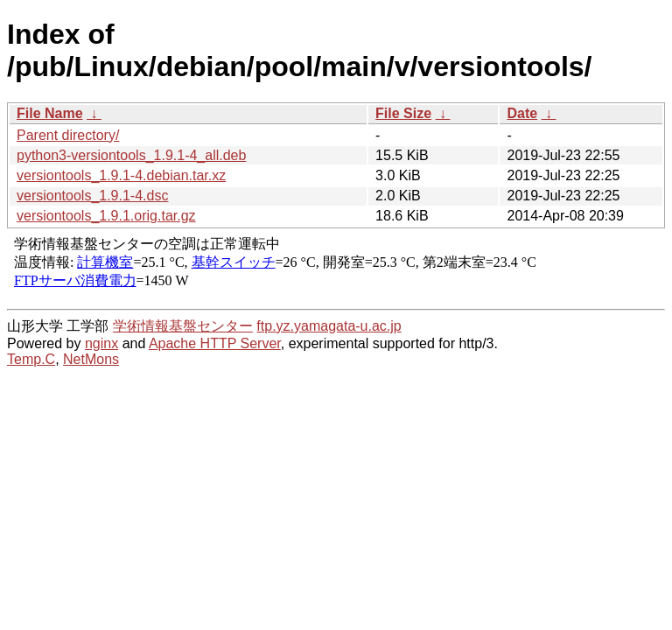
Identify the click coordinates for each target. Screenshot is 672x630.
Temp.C (31, 359)
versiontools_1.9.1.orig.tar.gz (106, 216)
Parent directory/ (68, 135)
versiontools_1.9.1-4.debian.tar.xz (121, 175)
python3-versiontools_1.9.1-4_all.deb (131, 155)
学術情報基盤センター (183, 326)
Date (522, 113)
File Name (50, 113)
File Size (403, 113)
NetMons (91, 359)
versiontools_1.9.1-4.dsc (92, 196)
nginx (101, 343)
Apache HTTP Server (215, 343)
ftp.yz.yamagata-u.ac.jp (329, 326)
